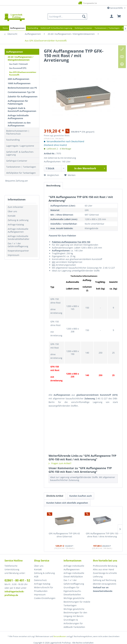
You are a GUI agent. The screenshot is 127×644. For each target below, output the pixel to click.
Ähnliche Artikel (55, 496)
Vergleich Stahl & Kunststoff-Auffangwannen (22, 110)
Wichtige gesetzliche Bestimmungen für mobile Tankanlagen (77, 602)
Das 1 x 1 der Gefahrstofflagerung (18, 245)
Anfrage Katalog (16, 225)
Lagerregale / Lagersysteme (20, 146)
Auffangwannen (15, 52)
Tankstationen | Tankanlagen (21, 167)
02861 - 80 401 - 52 (17, 580)
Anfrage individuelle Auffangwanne (18, 117)
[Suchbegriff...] (67, 16)
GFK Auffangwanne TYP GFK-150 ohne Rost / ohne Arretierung (102, 535)
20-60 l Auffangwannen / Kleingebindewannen (21, 58)
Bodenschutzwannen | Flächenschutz (18, 132)
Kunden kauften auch (81, 496)
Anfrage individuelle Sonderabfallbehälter (19, 238)
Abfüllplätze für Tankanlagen (21, 173)
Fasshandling (13, 140)
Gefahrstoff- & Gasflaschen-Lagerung (20, 153)
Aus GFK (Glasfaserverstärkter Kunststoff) (23, 73)
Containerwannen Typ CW (21, 92)
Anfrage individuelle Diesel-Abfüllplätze (74, 575)
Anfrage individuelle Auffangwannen (18, 230)
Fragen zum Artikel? (60, 463)
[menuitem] (67, 16)
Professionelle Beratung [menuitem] (105, 566)
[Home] (5, 28)
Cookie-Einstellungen (45, 598)
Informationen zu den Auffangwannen (19, 124)
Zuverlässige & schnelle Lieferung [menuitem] (105, 575)
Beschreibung (53, 186)
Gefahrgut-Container (17, 161)
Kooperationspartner (18, 251)
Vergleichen (51, 175)
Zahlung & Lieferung (18, 220)
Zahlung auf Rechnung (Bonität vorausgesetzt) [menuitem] (105, 582)
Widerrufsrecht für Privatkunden (44, 589)
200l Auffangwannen (18, 79)
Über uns (12, 211)
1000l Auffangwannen (19, 83)
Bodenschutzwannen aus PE (22, 88)
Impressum (13, 255)
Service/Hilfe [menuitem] (115, 8)
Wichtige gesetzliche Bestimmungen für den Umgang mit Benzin (75, 613)
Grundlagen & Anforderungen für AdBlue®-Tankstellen (74, 623)
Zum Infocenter (16, 207)
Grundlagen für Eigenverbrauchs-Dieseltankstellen (73, 591)
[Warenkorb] (119, 16)
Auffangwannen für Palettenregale (18, 102)
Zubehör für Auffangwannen (23, 97)
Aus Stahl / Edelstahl (19, 64)
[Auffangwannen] (17, 28)
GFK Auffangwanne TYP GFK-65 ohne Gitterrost (64, 535)
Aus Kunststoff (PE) (18, 68)
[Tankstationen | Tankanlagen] (107, 28)
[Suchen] (84, 16)
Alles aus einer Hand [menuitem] (103, 569)
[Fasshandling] (33, 28)
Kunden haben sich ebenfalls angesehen (67, 503)
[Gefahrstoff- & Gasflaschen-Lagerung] (56, 28)
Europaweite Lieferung (60, 3)
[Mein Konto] (112, 16)
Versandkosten (60, 636)
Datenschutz (40, 580)
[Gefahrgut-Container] (83, 28)
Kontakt (12, 216)
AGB (36, 577)
